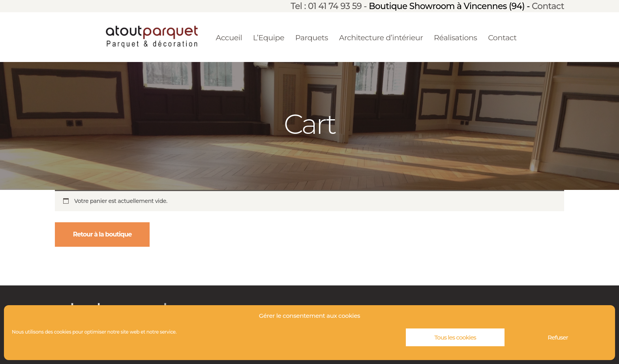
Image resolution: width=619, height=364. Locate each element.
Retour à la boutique (102, 234)
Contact (548, 6)
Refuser (558, 337)
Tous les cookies (455, 337)
